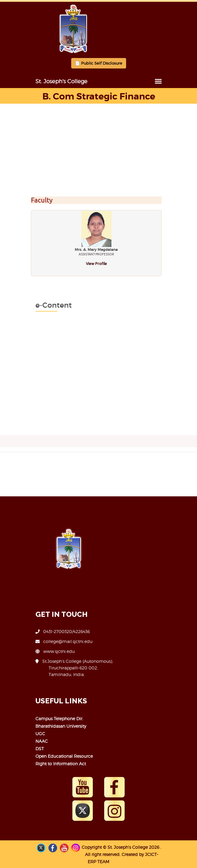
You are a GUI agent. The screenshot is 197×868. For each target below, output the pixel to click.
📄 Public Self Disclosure (99, 63)
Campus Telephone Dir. (59, 719)
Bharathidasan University (61, 726)
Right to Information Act (61, 764)
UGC (40, 734)
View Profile (96, 263)
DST (40, 749)
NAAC (42, 741)
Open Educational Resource (64, 756)
